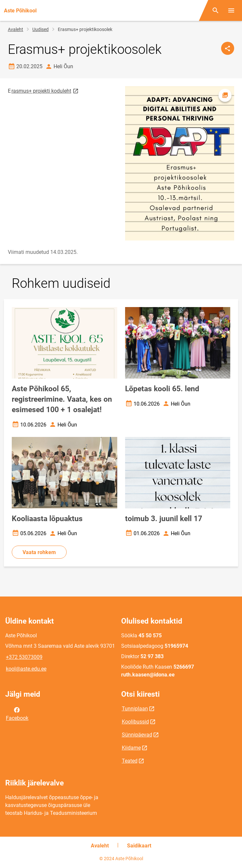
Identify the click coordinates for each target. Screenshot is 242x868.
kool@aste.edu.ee (26, 669)
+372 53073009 (24, 657)
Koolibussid (135, 722)
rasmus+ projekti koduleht (45, 91)
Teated (130, 761)
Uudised (40, 29)
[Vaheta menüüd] (231, 10)
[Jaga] (228, 48)
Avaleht (16, 29)
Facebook (17, 713)
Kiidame (131, 748)
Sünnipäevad (137, 735)
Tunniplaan (135, 709)
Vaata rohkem (39, 552)
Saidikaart (139, 846)
